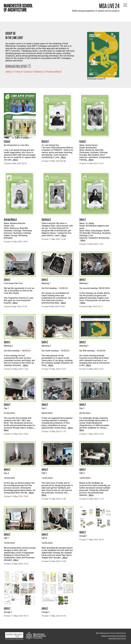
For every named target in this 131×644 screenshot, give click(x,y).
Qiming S (28, 72)
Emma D (18, 72)
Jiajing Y (9, 72)
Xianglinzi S (39, 72)
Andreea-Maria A (54, 72)
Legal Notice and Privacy (117, 638)
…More (15, 160)
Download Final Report (16, 66)
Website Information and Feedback (114, 636)
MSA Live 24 (109, 6)
